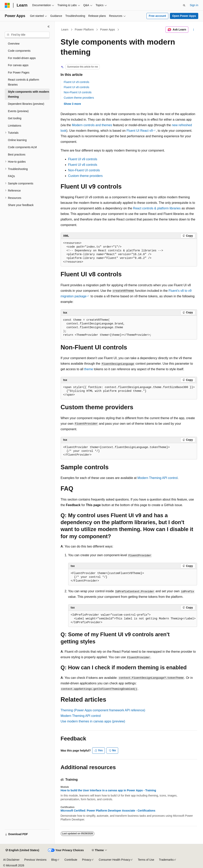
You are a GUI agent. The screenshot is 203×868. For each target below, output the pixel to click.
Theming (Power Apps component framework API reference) (103, 710)
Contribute (71, 860)
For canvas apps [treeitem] (18, 65)
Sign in (194, 5)
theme (89, 369)
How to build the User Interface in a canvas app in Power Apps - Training (108, 790)
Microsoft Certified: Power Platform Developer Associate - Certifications (108, 811)
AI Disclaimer (11, 860)
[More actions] (193, 30)
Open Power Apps (184, 16)
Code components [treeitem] (19, 51)
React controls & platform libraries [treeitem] (23, 82)
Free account (157, 16)
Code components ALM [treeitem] (22, 147)
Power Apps (108, 30)
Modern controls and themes (92, 125)
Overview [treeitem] (14, 44)
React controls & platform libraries (157, 208)
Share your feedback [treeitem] (21, 205)
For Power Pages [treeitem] (19, 72)
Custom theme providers (79, 98)
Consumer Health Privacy (114, 860)
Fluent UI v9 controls (77, 82)
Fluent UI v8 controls (77, 87)
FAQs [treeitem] (11, 176)
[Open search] (184, 5)
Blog (54, 860)
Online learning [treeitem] (17, 140)
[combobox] (27, 35)
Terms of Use (146, 860)
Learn (65, 30)
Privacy (87, 860)
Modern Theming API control (157, 478)
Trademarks (166, 860)
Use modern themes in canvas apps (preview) (93, 721)
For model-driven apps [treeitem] (22, 58)
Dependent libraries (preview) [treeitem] (26, 104)
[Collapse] (49, 27)
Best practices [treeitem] (17, 155)
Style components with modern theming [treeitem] (29, 94)
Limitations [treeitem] (15, 126)
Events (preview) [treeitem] (18, 111)
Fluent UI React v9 (140, 131)
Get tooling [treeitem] (15, 118)
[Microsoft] (7, 5)
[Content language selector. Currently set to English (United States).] (22, 850)
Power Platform (84, 30)
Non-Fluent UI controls (78, 92)
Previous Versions (35, 860)
